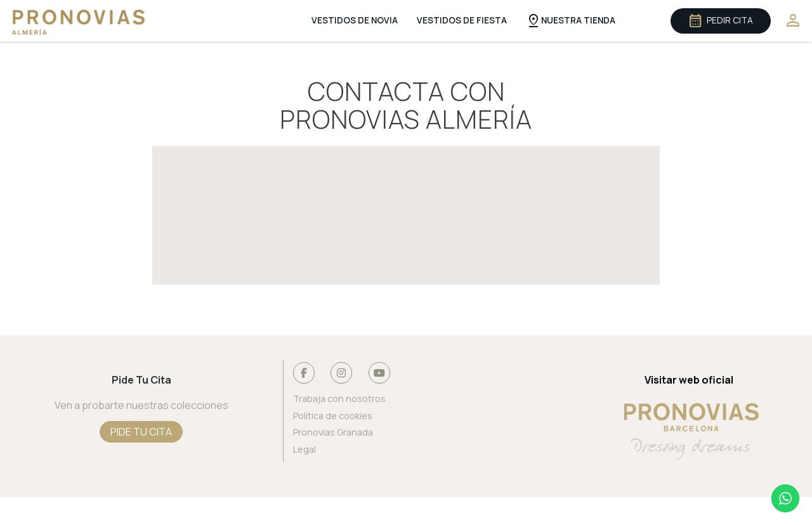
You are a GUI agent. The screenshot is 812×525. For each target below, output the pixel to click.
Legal (304, 450)
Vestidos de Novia (355, 21)
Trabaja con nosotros (339, 399)
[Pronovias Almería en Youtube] (379, 373)
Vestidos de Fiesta (462, 21)
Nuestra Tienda (570, 21)
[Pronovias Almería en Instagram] (341, 373)
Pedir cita (720, 21)
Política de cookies (333, 416)
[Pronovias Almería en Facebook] (304, 373)
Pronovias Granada (333, 433)
